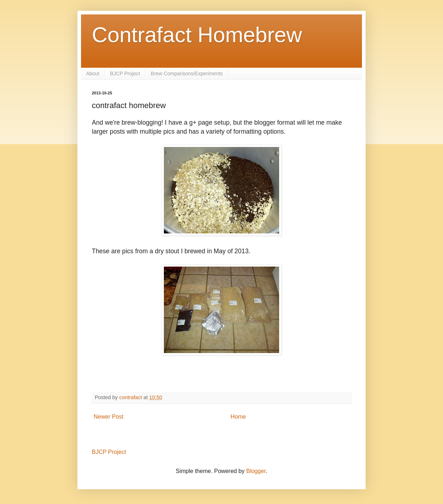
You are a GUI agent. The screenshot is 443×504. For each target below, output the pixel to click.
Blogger (256, 471)
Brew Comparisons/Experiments (187, 73)
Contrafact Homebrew (197, 35)
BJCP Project (125, 73)
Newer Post (109, 417)
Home (238, 417)
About (93, 73)
